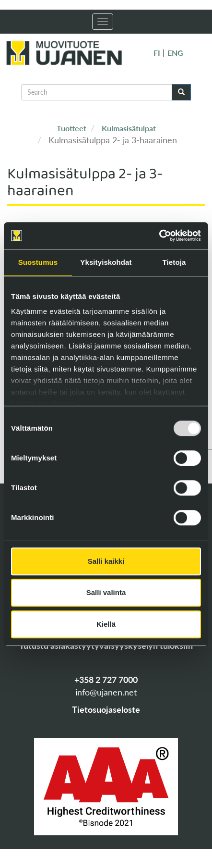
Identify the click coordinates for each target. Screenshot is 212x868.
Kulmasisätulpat (129, 128)
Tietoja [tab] (174, 262)
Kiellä (106, 624)
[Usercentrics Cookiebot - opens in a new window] (159, 236)
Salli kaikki (106, 561)
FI (157, 53)
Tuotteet (71, 128)
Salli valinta (106, 592)
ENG (175, 53)
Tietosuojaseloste (106, 709)
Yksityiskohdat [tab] (106, 262)
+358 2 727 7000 (106, 680)
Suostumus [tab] (38, 262)
